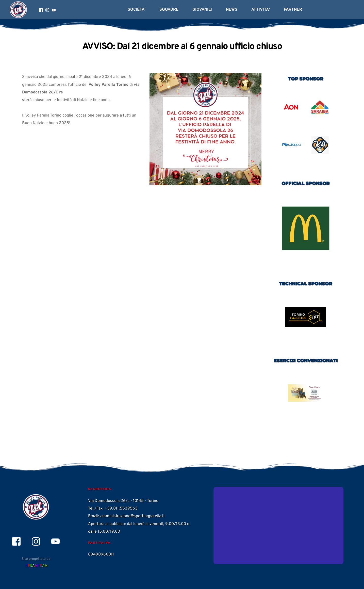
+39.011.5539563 (121, 509)
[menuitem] (137, 10)
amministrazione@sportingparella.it (133, 516)
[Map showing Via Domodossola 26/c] (278, 526)
